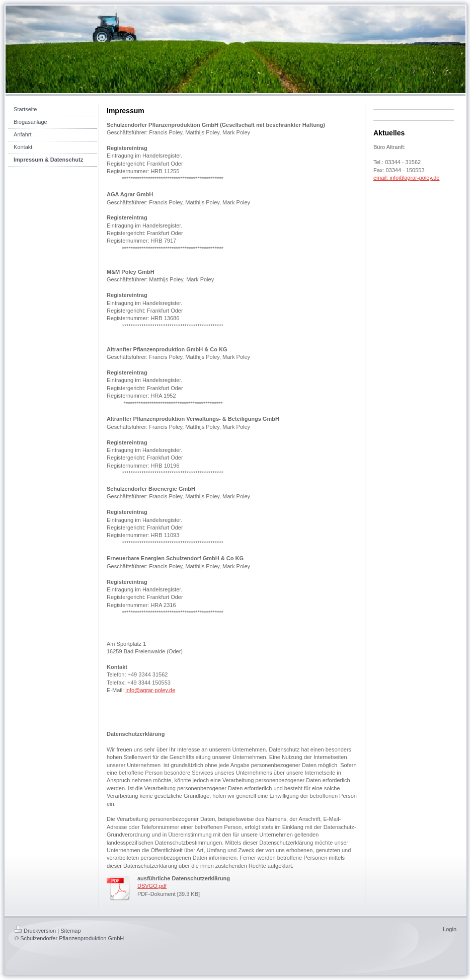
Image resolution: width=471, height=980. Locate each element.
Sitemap (70, 931)
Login (450, 929)
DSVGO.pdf (152, 886)
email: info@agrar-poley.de (406, 178)
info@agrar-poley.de (150, 690)
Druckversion (35, 931)
